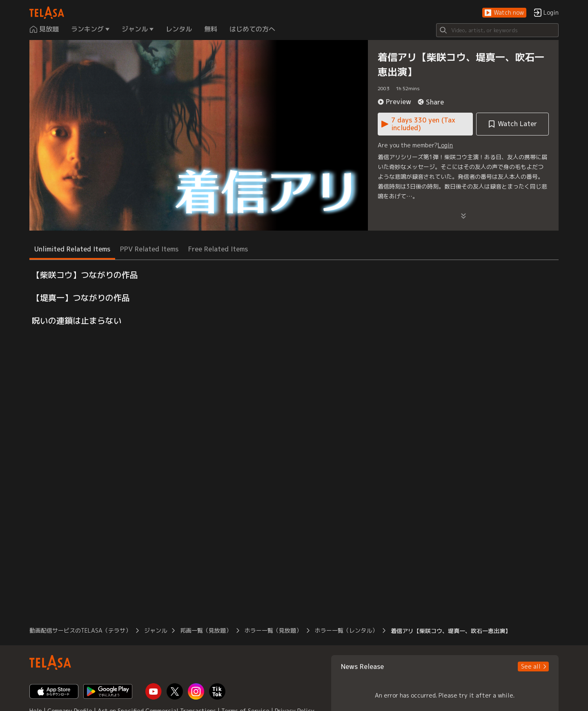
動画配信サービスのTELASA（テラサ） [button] (80, 630)
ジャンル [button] (156, 630)
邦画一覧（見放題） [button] (206, 630)
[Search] (497, 30)
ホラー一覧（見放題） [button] (273, 630)
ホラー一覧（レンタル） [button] (346, 630)
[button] (504, 13)
